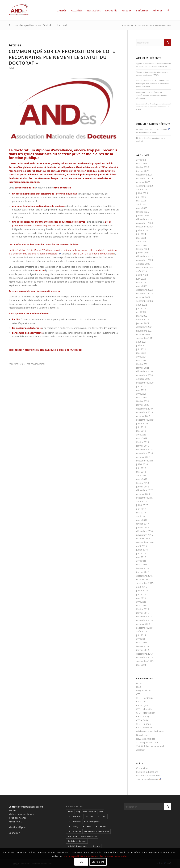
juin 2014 (141, 635)
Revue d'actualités (146, 739)
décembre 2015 (145, 576)
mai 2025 (141, 201)
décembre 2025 (145, 175)
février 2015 (143, 609)
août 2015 (142, 587)
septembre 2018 (145, 461)
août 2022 (142, 305)
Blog (139, 687)
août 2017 (142, 501)
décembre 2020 (145, 371)
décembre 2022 (145, 290)
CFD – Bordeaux (145, 698)
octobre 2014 (143, 624)
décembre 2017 (145, 490)
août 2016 (142, 546)
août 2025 (142, 190)
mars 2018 (142, 479)
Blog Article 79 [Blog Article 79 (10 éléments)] (89, 812)
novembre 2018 (145, 453)
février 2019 (143, 442)
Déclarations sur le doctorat (151, 731)
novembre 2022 (145, 293)
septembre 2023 (145, 267)
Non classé (142, 735)
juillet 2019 (142, 424)
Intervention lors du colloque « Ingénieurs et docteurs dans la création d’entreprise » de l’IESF (153, 107)
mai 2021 (141, 353)
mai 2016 (141, 557)
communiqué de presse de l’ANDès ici (61, 350)
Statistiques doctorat (147, 742)
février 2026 (143, 167)
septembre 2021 (145, 338)
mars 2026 (142, 164)
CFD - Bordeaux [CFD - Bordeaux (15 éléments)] (75, 816)
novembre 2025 (145, 178)
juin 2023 (141, 279)
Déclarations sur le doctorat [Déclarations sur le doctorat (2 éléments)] (97, 831)
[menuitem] (62, 10)
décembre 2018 (145, 450)
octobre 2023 (143, 264)
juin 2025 (141, 197)
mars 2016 (142, 565)
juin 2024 (141, 234)
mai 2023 (141, 282)
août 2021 (142, 342)
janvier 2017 (143, 527)
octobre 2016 (143, 539)
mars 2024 (142, 245)
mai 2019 (141, 431)
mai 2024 (141, 238)
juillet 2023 (142, 275)
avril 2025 (141, 204)
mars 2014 (142, 642)
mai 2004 (141, 665)
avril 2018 (141, 475)
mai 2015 (141, 598)
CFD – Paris (142, 720)
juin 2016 (141, 553)
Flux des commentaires (148, 776)
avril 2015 (141, 602)
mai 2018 (141, 472)
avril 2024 (141, 241)
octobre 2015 (143, 579)
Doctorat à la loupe (149, 132)
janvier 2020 (143, 405)
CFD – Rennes (143, 724)
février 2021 (143, 364)
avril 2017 (141, 516)
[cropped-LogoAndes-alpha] (19, 10)
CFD (138, 694)
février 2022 (143, 319)
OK (81, 862)
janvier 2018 (143, 487)
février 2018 (143, 483)
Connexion (142, 768)
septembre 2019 (145, 420)
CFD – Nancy (143, 716)
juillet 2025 (142, 193)
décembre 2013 (145, 654)
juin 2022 (141, 308)
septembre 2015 (145, 583)
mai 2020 (141, 390)
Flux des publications (147, 772)
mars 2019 (142, 438)
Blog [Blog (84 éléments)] (78, 812)
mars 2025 (142, 208)
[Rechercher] (168, 10)
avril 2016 (141, 561)
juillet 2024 (142, 230)
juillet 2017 (142, 505)
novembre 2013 (145, 657)
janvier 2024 (143, 253)
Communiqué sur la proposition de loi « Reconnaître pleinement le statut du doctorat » (62, 57)
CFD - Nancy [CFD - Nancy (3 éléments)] (73, 826)
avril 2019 (141, 435)
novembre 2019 (145, 412)
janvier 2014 (143, 650)
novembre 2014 (145, 620)
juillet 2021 (142, 345)
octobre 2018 (143, 457)
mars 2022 (142, 316)
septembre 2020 (145, 383)
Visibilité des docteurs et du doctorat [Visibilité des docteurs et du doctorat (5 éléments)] (84, 846)
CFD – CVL (141, 702)
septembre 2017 (145, 498)
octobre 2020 (143, 379)
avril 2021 (141, 357)
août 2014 (142, 631)
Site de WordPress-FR (149, 779)
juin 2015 (141, 594)
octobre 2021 (143, 334)
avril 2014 (141, 639)
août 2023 (142, 271)
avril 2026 (141, 160)
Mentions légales (18, 827)
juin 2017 (141, 509)
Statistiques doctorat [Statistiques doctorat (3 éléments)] (77, 841)
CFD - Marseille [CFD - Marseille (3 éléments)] (74, 821)
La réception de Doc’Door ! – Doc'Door (153, 129)
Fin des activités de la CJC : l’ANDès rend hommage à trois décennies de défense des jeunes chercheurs (153, 84)
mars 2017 (142, 520)
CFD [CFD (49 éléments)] (101, 812)
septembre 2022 (145, 301)
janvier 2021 (143, 368)
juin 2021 (141, 349)
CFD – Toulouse (144, 728)
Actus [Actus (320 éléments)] (70, 812)
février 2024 (143, 249)
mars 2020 (142, 398)
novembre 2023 (145, 260)
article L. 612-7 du (94, 254)
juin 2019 (141, 427)
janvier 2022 (143, 323)
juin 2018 (141, 468)
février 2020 (143, 401)
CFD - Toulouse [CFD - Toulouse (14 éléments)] (74, 831)
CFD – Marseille (144, 709)
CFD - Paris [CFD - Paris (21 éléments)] (87, 826)
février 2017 (143, 524)
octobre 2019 (143, 416)
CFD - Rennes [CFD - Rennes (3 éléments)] (101, 826)
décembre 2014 (145, 616)
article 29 (40, 270)
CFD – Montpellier (146, 713)
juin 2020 (141, 386)
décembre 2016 (145, 531)
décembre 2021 (145, 327)
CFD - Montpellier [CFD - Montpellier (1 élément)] (92, 821)
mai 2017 (141, 513)
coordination (38, 364)
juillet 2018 (142, 464)
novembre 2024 (145, 223)
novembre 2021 (145, 331)
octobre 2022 (143, 297)
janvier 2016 (143, 572)
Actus (11, 68)
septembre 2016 (145, 542)
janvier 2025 (143, 215)
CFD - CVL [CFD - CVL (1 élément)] (89, 816)
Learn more (98, 862)
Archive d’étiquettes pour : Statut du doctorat (38, 25)
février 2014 (143, 646)
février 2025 (143, 212)
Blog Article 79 (144, 690)
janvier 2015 (143, 613)
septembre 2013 (145, 661)
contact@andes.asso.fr (31, 807)
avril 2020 (141, 394)
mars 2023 (142, 286)
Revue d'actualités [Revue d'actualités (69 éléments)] (89, 836)
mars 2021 (142, 360)
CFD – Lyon (142, 705)
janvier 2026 (143, 171)
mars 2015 (142, 605)
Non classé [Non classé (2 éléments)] (72, 836)
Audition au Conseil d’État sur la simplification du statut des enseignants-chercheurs (152, 95)
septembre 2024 (145, 227)
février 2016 (143, 568)
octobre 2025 (143, 182)
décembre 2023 (145, 256)
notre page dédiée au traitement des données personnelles (96, 856)
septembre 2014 (145, 628)
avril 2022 (141, 312)
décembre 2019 (145, 409)
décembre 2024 (145, 219)
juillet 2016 (142, 550)
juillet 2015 (142, 591)
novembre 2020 (145, 375)
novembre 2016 (145, 535)
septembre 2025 (145, 186)
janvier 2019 (143, 446)
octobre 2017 (143, 494)
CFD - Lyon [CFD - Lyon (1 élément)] (101, 816)
